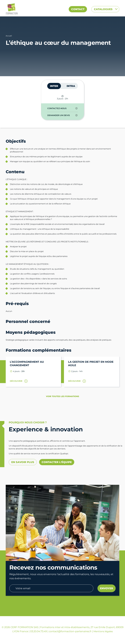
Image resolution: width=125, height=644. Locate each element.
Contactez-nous (57, 108)
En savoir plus (23, 462)
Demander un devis (59, 115)
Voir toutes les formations (62, 396)
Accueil (9, 36)
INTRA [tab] (71, 86)
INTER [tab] (54, 86)
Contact (78, 9)
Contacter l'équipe (57, 462)
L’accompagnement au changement (27, 364)
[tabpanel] (63, 112)
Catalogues (104, 9)
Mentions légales (103, 631)
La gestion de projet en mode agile (91, 364)
